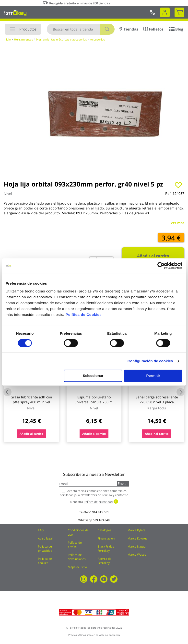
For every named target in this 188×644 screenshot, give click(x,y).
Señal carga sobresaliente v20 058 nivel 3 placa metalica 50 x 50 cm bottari (157, 402)
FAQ (41, 530)
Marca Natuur (137, 546)
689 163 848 (101, 520)
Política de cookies (45, 561)
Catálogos (105, 530)
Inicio (7, 39)
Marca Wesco (137, 555)
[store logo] (15, 13)
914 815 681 (100, 512)
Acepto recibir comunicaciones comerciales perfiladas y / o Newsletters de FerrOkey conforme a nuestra (94, 496)
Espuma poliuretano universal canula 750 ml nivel (94, 402)
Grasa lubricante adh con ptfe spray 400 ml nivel (31, 400)
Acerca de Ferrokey (105, 561)
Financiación (106, 538)
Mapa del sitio (77, 567)
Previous (7, 392)
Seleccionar (93, 376)
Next (181, 392)
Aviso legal (45, 538)
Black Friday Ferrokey (106, 549)
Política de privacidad (45, 549)
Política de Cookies (84, 315)
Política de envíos (75, 545)
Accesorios (98, 39)
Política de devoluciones (77, 557)
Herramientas (23, 39)
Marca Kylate (136, 530)
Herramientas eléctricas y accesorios (62, 39)
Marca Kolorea (138, 538)
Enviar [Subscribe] (123, 483)
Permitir (153, 376)
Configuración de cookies (150, 361)
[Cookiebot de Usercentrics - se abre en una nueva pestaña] (161, 266)
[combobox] (81, 29)
